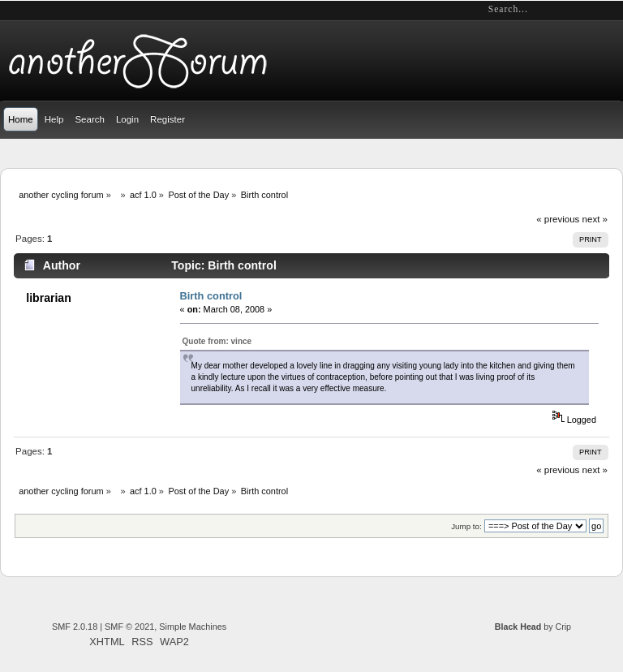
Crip (563, 627)
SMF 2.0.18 (75, 627)
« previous (558, 219)
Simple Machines (193, 627)
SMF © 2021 (129, 627)
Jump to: (466, 526)
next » (595, 219)
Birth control (211, 296)
